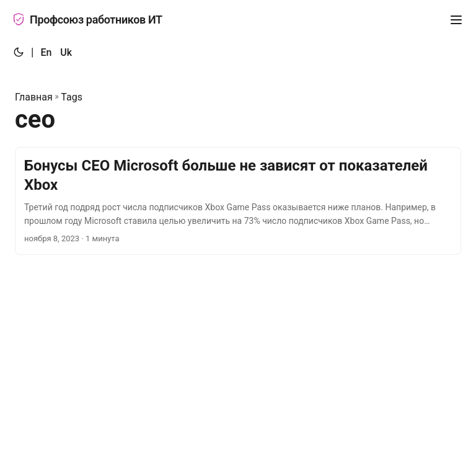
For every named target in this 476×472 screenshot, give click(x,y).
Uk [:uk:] (66, 52)
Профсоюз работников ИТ (87, 20)
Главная (34, 97)
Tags (72, 97)
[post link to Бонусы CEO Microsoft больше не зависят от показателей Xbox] (238, 201)
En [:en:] (46, 52)
